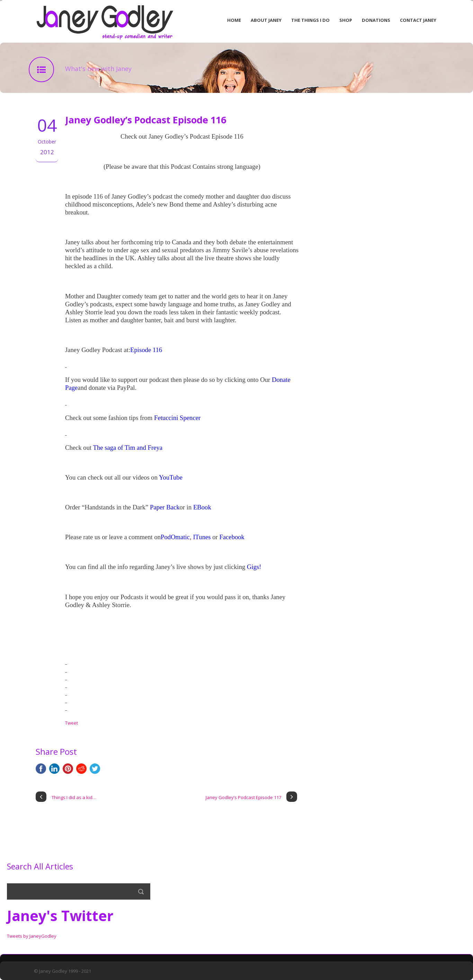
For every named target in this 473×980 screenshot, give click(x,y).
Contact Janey (418, 20)
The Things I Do (310, 20)
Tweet (72, 723)
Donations (376, 20)
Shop (346, 20)
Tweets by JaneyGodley (32, 936)
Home (234, 20)
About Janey (266, 20)
